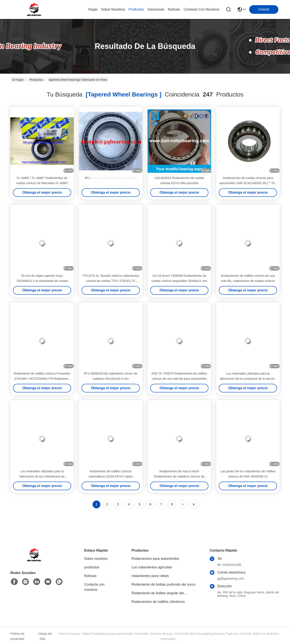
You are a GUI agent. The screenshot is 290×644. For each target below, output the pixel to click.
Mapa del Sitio (46, 636)
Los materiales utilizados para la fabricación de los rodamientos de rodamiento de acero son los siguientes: (42, 476)
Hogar (93, 9)
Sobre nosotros (96, 559)
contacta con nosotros (202, 9)
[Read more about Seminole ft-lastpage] (194, 504)
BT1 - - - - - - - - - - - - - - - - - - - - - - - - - (111, 178)
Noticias (90, 576)
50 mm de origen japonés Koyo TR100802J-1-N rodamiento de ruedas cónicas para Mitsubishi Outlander (42, 281)
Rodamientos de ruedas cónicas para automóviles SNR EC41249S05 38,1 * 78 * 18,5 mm (248, 183)
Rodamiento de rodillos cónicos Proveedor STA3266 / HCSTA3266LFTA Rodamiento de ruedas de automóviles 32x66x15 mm (42, 379)
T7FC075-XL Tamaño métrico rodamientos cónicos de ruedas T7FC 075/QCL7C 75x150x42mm (111, 281)
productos (136, 9)
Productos (36, 80)
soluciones (156, 9)
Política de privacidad (17, 636)
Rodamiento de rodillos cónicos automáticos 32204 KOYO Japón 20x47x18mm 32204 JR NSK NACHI (111, 476)
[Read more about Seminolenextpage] (183, 504)
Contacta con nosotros (94, 587)
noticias (174, 9)
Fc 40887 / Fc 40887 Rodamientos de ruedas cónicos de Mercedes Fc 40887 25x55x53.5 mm (42, 183)
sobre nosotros (113, 9)
